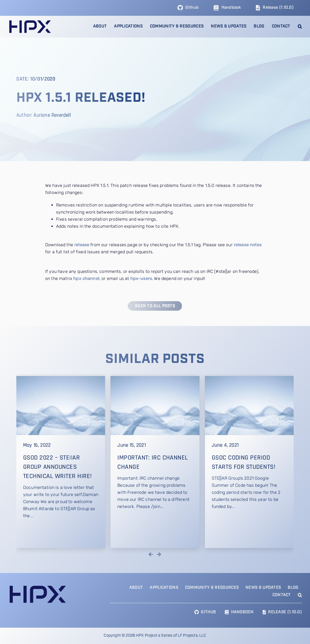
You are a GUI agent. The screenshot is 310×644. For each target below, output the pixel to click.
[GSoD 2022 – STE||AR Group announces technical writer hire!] (61, 462)
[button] (300, 27)
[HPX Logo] (30, 21)
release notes (248, 245)
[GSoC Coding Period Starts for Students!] (249, 462)
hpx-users (141, 278)
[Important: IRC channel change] (155, 462)
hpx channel (86, 278)
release (82, 245)
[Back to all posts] (155, 306)
